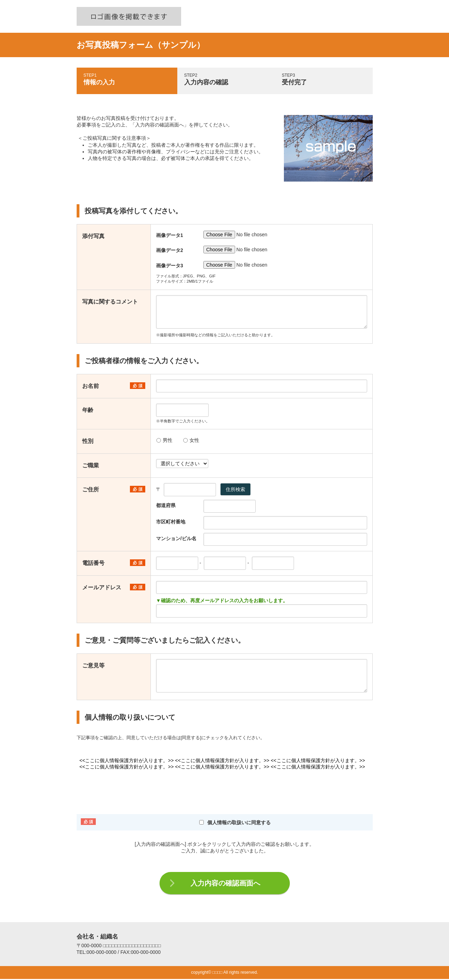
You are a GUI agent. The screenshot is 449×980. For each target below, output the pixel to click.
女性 (191, 440)
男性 (164, 440)
